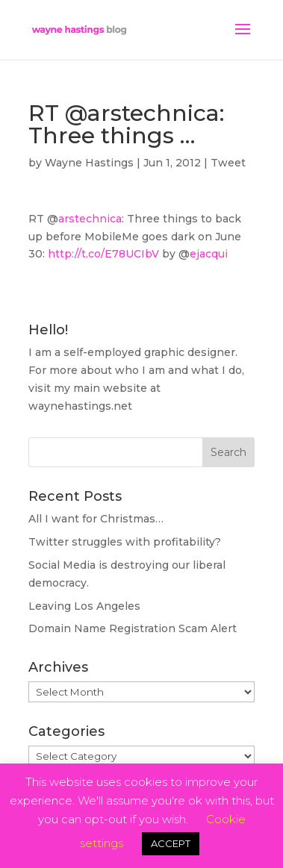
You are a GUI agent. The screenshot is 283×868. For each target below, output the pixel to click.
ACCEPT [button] (171, 843)
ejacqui (209, 254)
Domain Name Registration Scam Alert (133, 628)
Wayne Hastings (89, 163)
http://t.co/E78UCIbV (103, 254)
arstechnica (90, 219)
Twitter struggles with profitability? (125, 542)
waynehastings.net (80, 406)
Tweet (228, 163)
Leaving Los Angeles (84, 606)
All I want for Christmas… (96, 519)
